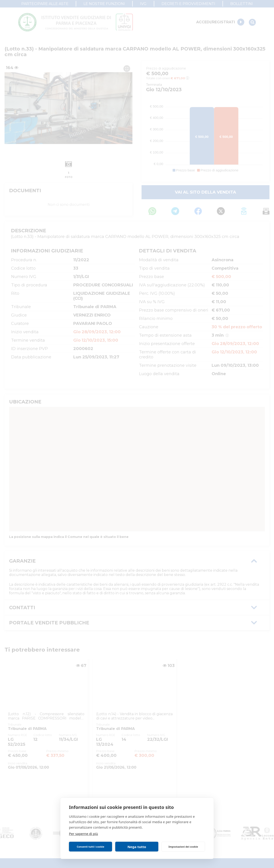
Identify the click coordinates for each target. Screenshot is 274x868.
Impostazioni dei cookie (183, 847)
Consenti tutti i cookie (90, 847)
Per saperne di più (83, 834)
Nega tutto (137, 847)
